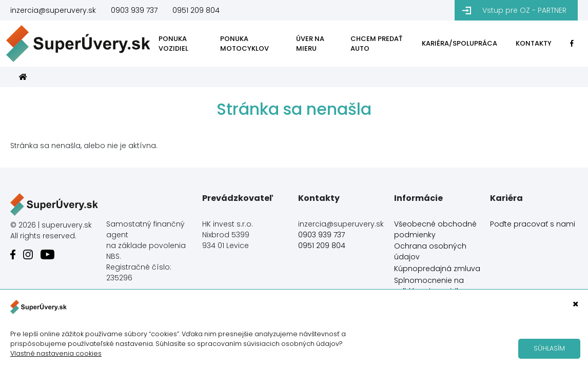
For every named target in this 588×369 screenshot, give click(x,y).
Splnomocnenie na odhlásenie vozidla (429, 286)
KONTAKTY (534, 43)
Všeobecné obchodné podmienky (435, 229)
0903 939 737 (134, 10)
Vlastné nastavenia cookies (56, 353)
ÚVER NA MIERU (310, 44)
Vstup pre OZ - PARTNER (524, 10)
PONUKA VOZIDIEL (173, 44)
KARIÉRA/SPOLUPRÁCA (459, 43)
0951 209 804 (196, 10)
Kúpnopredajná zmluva (437, 269)
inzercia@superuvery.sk (53, 10)
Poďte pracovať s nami (533, 224)
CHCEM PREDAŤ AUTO (376, 44)
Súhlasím (549, 348)
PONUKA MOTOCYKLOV (244, 44)
